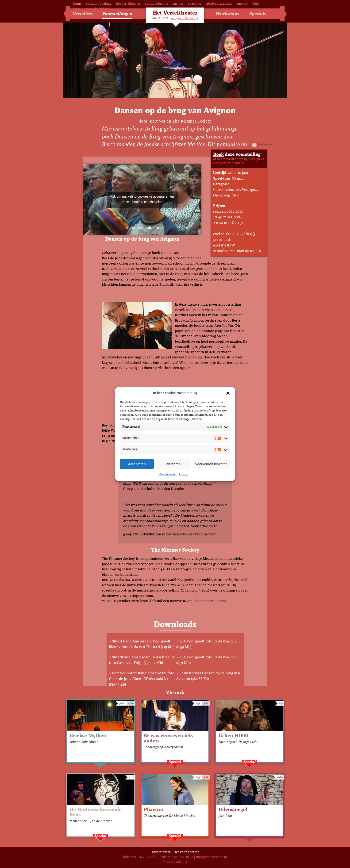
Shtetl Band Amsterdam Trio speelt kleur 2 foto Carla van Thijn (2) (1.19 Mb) (142, 644)
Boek (218, 155)
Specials (258, 14)
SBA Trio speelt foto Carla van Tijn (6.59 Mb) (207, 644)
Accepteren (137, 464)
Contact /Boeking (99, 4)
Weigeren (173, 464)
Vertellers (83, 14)
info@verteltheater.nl (185, 18)
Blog (256, 4)
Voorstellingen (117, 14)
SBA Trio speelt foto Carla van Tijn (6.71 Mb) (207, 660)
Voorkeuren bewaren (211, 464)
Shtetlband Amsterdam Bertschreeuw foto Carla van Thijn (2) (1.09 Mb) (142, 660)
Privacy (184, 475)
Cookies (182, 862)
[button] (228, 393)
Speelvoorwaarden (219, 4)
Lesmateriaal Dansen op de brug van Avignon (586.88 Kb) (208, 676)
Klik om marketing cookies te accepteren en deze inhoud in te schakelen (142, 199)
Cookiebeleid (168, 475)
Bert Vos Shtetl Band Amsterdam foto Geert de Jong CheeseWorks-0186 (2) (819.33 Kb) (142, 679)
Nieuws (178, 4)
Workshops (227, 14)
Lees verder (265, 145)
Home (77, 4)
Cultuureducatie (157, 4)
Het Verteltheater (128, 4)
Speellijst (194, 4)
